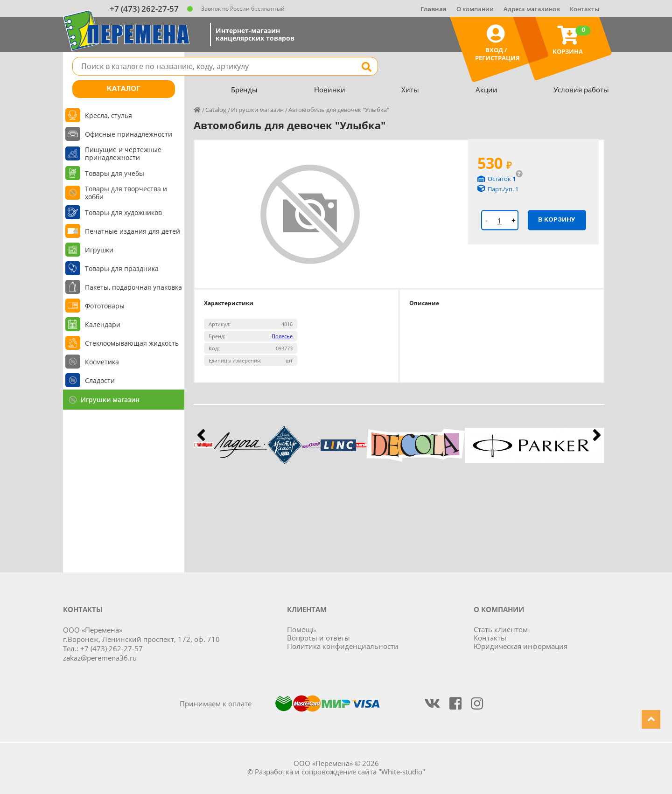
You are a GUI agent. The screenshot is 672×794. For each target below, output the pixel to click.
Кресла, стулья (108, 115)
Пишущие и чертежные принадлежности (123, 153)
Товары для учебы (115, 173)
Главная (434, 9)
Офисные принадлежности (129, 134)
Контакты (585, 9)
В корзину (557, 220)
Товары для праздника (122, 268)
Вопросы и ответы (318, 638)
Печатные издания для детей (133, 231)
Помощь (301, 629)
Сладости (100, 380)
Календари (103, 324)
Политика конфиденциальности (343, 646)
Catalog (216, 110)
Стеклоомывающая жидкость (132, 343)
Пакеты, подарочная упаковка (133, 287)
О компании (475, 9)
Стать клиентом (501, 629)
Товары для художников (123, 212)
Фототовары (105, 306)
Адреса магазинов (532, 9)
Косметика (102, 362)
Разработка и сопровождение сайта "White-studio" (340, 772)
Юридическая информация (521, 646)
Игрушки (99, 250)
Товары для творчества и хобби (126, 193)
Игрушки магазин (110, 400)
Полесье (282, 336)
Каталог (124, 89)
